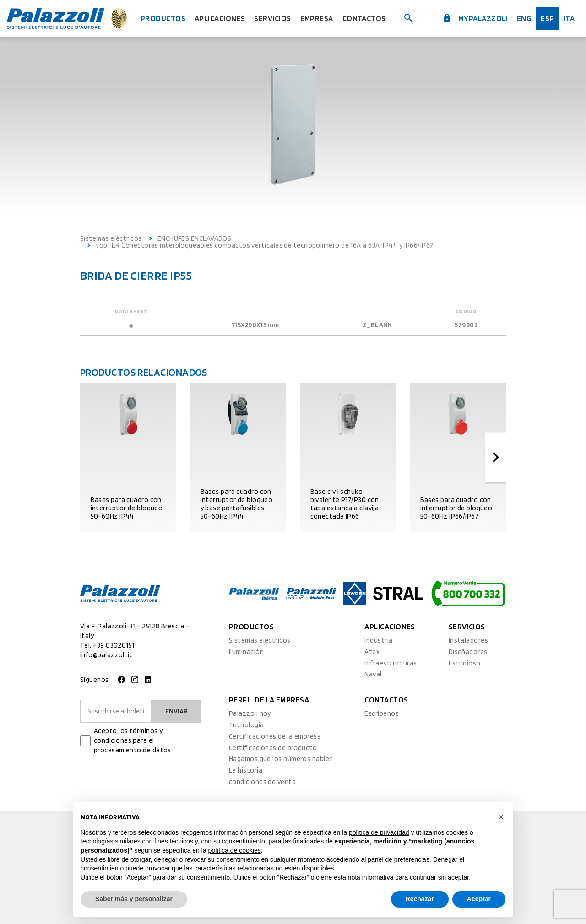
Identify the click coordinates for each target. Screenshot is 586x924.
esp (547, 18)
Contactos (364, 18)
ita (569, 18)
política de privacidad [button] (379, 832)
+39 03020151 (114, 645)
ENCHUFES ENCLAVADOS (195, 239)
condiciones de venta (262, 782)
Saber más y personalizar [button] (134, 899)
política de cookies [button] (235, 850)
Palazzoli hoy (250, 713)
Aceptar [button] (479, 899)
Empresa (317, 18)
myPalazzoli (475, 18)
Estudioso (465, 663)
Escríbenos (382, 713)
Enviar (176, 711)
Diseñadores (468, 652)
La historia (246, 770)
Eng (524, 18)
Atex (372, 652)
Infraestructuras (391, 663)
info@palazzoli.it (106, 655)
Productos (163, 18)
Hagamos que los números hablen (281, 759)
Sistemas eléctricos (111, 239)
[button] (501, 817)
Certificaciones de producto (273, 748)
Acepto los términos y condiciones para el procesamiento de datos (133, 740)
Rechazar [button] (420, 899)
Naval (373, 674)
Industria (378, 640)
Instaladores (468, 640)
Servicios (272, 18)
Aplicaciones (220, 18)
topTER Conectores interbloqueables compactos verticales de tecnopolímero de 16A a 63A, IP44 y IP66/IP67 (265, 246)
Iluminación (246, 652)
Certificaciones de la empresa (275, 736)
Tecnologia (247, 725)
